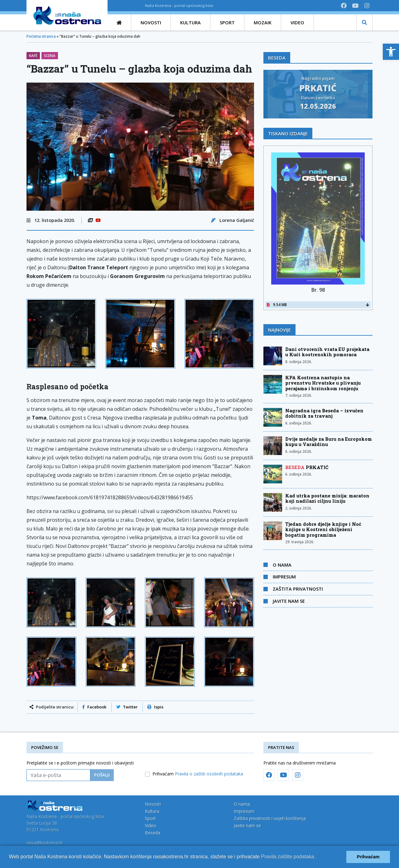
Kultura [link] (152, 811)
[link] (391, 52)
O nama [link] (282, 565)
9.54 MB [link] (318, 305)
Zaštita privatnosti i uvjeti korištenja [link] (270, 818)
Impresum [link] (284, 577)
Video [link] (151, 825)
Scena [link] (50, 56)
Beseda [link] (153, 833)
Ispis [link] (155, 707)
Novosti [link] (153, 804)
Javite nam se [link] (289, 601)
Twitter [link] (127, 707)
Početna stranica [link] (41, 36)
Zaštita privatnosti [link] (298, 589)
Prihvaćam (198, 774)
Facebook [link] (94, 707)
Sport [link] (150, 818)
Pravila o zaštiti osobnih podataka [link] (209, 774)
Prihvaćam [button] (368, 857)
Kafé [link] (33, 56)
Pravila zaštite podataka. (288, 857)
